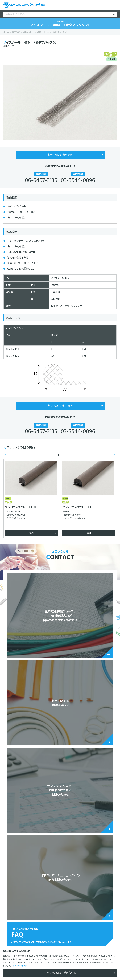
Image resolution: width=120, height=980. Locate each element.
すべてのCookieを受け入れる (60, 973)
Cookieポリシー (22, 966)
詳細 (31, 533)
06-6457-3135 (41, 181)
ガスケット (27, 32)
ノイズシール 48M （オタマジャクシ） (51, 32)
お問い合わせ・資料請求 (60, 155)
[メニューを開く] (114, 5)
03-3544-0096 (78, 181)
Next (114, 455)
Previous (6, 455)
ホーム (6, 32)
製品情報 (16, 32)
